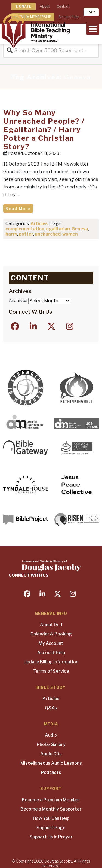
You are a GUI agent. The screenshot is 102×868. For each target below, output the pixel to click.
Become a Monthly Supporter (51, 809)
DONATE (24, 6)
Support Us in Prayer (51, 837)
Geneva (80, 229)
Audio (51, 735)
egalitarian (58, 229)
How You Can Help (51, 818)
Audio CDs (51, 754)
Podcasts (51, 772)
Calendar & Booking (51, 634)
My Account (51, 643)
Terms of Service (51, 671)
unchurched (48, 234)
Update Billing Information (51, 662)
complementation (25, 229)
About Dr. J (51, 625)
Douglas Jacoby (58, 861)
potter (26, 234)
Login (91, 12)
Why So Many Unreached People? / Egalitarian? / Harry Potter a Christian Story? (44, 130)
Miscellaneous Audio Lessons (51, 763)
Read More (18, 208)
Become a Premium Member (51, 800)
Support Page (51, 828)
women (70, 234)
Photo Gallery (51, 744)
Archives (18, 301)
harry (11, 234)
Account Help (51, 653)
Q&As (51, 708)
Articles (39, 224)
